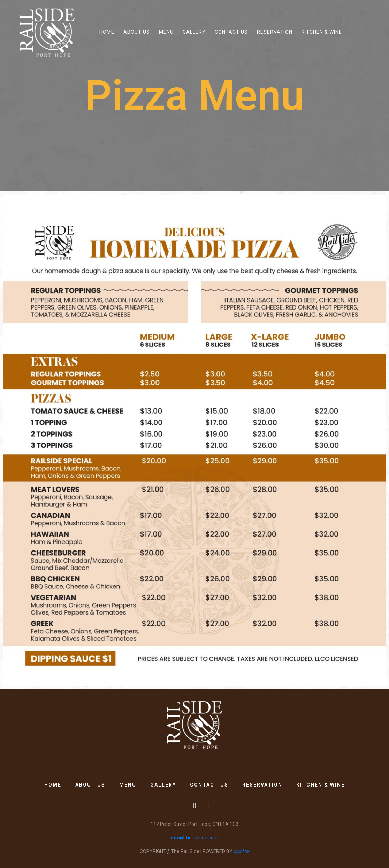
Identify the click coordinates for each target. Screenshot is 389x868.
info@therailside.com (195, 838)
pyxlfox (242, 851)
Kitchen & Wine (322, 32)
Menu (166, 32)
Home (107, 32)
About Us (137, 32)
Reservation (275, 32)
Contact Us (231, 32)
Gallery (194, 32)
